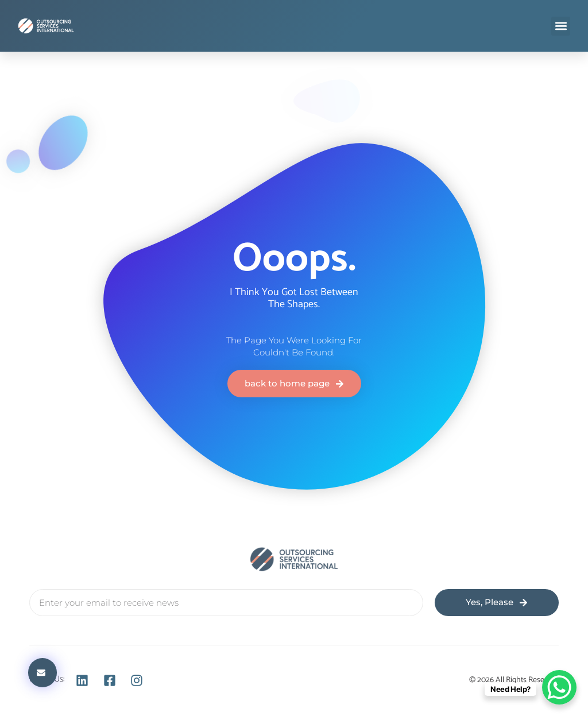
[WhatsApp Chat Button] (559, 687)
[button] (561, 26)
